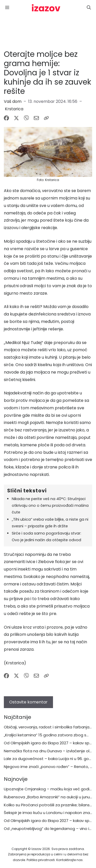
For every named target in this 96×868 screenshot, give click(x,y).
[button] (89, 8)
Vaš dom (13, 101)
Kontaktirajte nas (70, 860)
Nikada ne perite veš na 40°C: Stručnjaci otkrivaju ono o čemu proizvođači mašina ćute (50, 505)
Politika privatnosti (41, 860)
